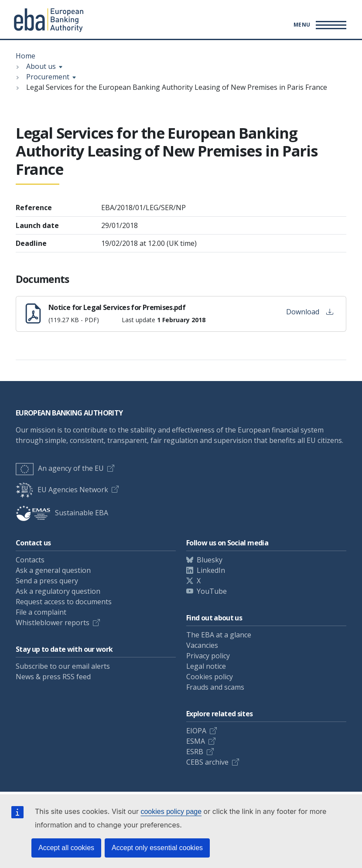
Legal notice (206, 666)
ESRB (195, 752)
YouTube (212, 591)
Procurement (48, 77)
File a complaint (41, 612)
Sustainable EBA (62, 513)
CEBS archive (207, 762)
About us (41, 66)
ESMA (196, 741)
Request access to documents (64, 602)
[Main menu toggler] (319, 25)
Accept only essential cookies (157, 848)
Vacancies (202, 645)
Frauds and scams (215, 687)
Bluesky (210, 560)
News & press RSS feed (53, 677)
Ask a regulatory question (58, 591)
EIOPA (196, 731)
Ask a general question (53, 570)
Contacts (30, 560)
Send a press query (47, 581)
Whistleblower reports (53, 623)
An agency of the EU (60, 468)
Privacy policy (208, 656)
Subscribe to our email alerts (63, 666)
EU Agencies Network (62, 490)
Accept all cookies (66, 848)
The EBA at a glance (219, 635)
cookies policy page (171, 812)
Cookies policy (210, 677)
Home (26, 56)
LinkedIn (211, 570)
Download (310, 312)
